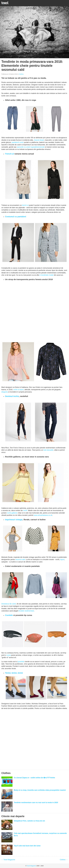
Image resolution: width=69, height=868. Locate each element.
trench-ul (25, 205)
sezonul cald (20, 560)
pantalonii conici (18, 142)
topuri (62, 560)
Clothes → (64, 860)
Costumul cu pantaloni (16, 217)
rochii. (25, 510)
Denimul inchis (12, 396)
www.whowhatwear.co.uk (43, 515)
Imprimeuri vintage (14, 520)
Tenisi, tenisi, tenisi (14, 673)
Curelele (9, 615)
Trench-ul (9, 154)
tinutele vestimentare (26, 611)
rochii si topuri (18, 390)
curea (9, 655)
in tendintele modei (46, 275)
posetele (21, 662)
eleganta (5, 392)
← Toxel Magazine (8, 860)
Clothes (21, 74)
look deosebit (48, 450)
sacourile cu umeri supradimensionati (31, 147)
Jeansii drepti (39, 140)
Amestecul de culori (9, 604)
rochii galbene (12, 513)
